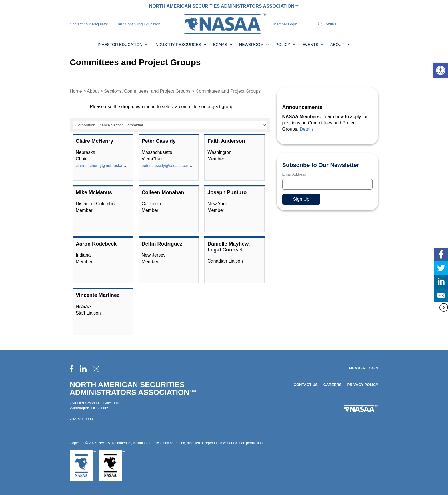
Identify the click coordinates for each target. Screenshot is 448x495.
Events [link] (313, 45)
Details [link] (307, 129)
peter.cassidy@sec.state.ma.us (169, 166)
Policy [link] (286, 45)
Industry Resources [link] (181, 45)
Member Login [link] (285, 24)
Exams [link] (223, 45)
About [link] (340, 45)
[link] (441, 70)
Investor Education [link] (123, 45)
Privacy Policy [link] (363, 385)
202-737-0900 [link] (81, 419)
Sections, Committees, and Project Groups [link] (147, 91)
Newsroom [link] (254, 45)
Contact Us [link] (306, 385)
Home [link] (76, 91)
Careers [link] (333, 385)
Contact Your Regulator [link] (89, 24)
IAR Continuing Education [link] (139, 24)
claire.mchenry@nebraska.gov (103, 166)
